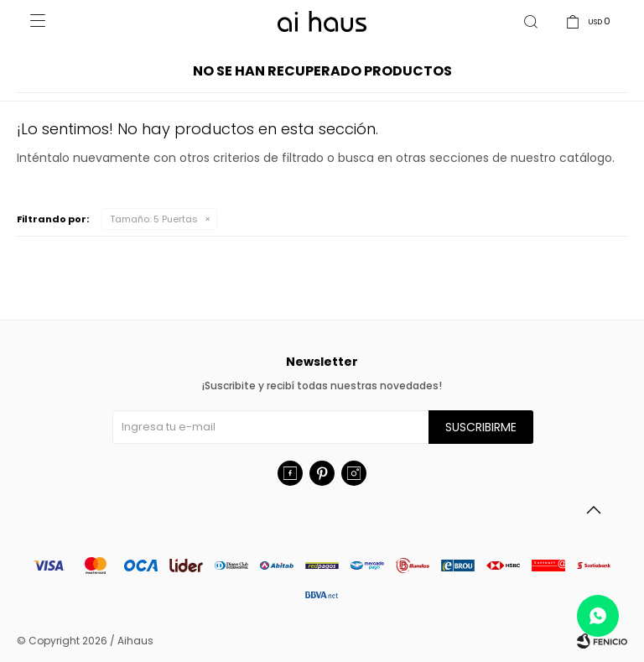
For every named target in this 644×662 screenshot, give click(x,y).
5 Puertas (154, 219)
